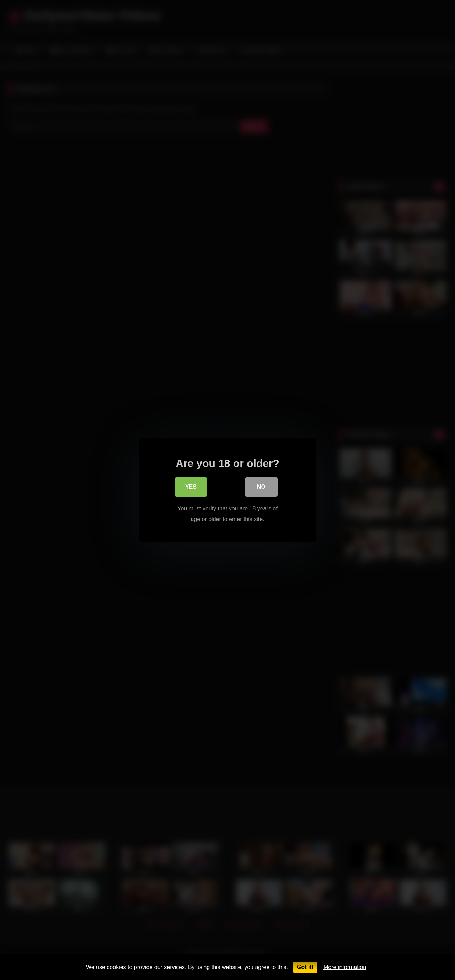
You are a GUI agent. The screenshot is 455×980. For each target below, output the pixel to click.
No (261, 488)
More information (345, 967)
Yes (191, 488)
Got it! (305, 967)
